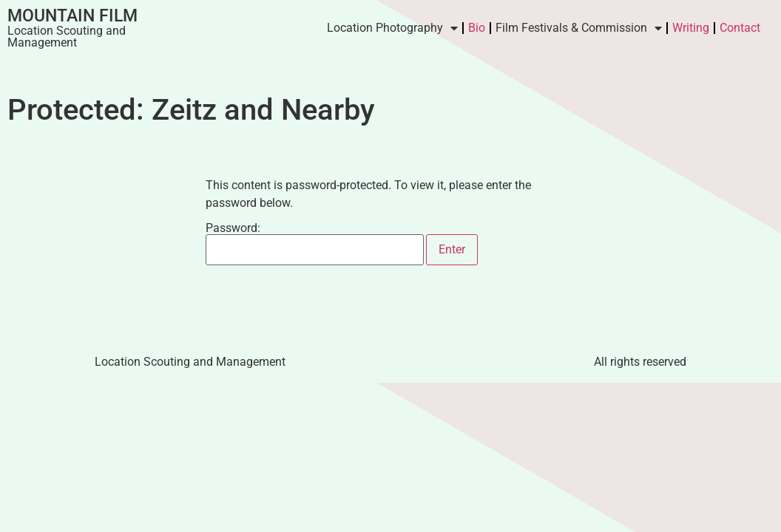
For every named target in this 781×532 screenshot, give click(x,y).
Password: (315, 244)
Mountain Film (72, 16)
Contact (740, 28)
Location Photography (392, 28)
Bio (477, 28)
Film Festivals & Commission (579, 28)
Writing (691, 28)
